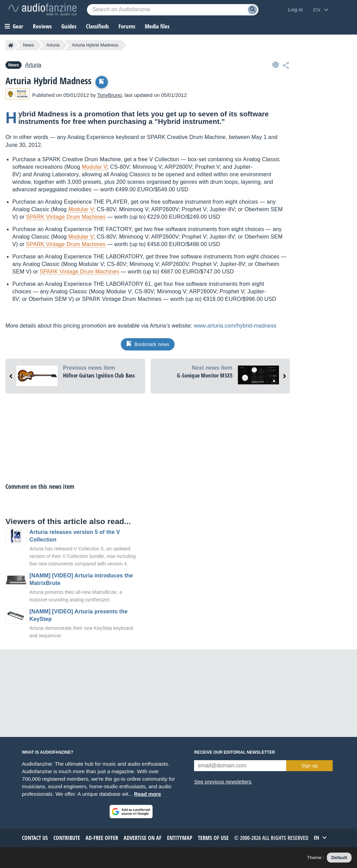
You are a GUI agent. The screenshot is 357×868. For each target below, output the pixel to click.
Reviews (42, 26)
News (29, 45)
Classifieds (97, 26)
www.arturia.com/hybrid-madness (235, 326)
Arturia (53, 45)
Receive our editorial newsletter (234, 752)
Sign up (309, 766)
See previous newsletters (223, 782)
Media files (157, 26)
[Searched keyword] (173, 10)
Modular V (94, 167)
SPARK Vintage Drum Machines (66, 217)
